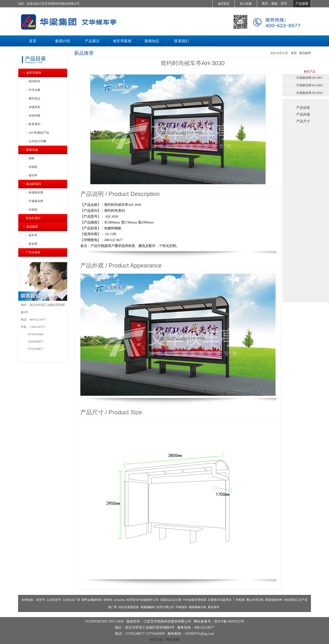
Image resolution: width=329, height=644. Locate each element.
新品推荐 (305, 53)
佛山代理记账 (255, 600)
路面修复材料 (274, 600)
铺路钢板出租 (197, 607)
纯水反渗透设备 (129, 607)
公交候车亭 (54, 600)
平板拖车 (181, 607)
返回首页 (224, 4)
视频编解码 (148, 607)
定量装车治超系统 (220, 600)
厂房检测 (239, 600)
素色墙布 (214, 607)
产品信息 (303, 107)
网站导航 (156, 640)
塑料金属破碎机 (92, 600)
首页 (294, 53)
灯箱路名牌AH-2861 (309, 78)
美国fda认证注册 (171, 600)
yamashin (119, 600)
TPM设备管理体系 (195, 600)
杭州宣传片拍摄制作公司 (143, 600)
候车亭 (41, 600)
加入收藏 (246, 4)
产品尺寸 (303, 121)
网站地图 (173, 640)
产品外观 (303, 114)
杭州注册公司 (165, 607)
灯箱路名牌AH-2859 (309, 93)
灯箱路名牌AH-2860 (309, 85)
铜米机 (108, 600)
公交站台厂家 (71, 600)
